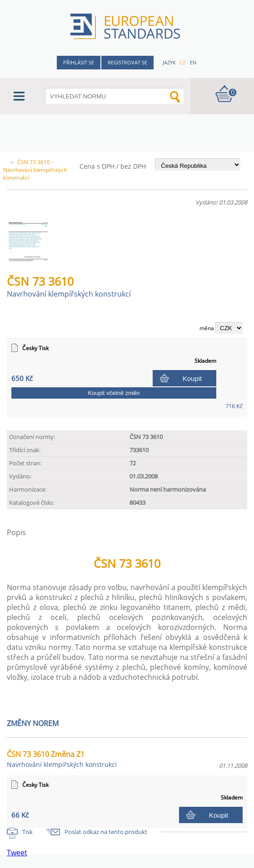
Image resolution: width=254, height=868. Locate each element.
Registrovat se (127, 62)
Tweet (17, 853)
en (193, 62)
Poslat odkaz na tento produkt (106, 832)
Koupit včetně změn (114, 393)
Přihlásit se (79, 62)
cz (182, 62)
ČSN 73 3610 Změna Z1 (62, 759)
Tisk (27, 832)
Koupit (192, 378)
